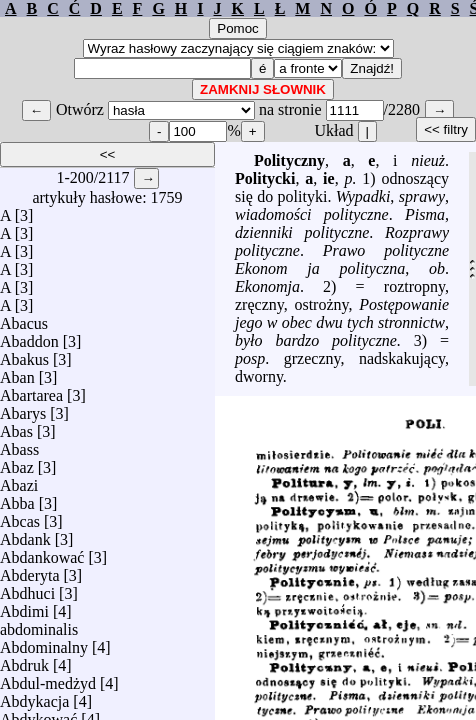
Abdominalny (44, 642)
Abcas (20, 516)
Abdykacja (34, 696)
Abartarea (31, 390)
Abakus (24, 354)
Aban (17, 372)
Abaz (17, 462)
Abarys (23, 408)
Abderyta (30, 570)
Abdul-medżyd (48, 678)
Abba (17, 498)
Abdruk (24, 660)
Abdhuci (27, 588)
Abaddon (29, 336)
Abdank (25, 534)
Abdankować (42, 552)
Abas (16, 426)
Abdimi (24, 606)
